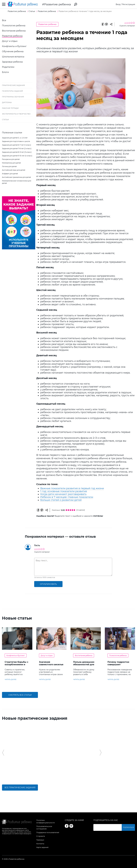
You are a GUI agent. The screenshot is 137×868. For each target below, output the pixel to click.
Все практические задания (20, 788)
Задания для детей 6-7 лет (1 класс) (16, 145)
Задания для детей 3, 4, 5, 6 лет (15, 138)
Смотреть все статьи (20, 695)
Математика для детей (11, 163)
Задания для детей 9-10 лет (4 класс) (17, 156)
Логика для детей (9, 166)
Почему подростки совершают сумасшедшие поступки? (118, 666)
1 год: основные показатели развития (64, 491)
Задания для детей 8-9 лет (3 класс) (17, 152)
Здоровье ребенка (12, 62)
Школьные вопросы (13, 57)
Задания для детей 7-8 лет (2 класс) (17, 149)
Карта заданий (42, 847)
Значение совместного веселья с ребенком (51, 665)
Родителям (8, 67)
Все (4, 20)
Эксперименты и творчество (16, 114)
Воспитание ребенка (14, 31)
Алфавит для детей (10, 174)
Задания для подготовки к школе (16, 141)
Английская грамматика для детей (16, 177)
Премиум (40, 840)
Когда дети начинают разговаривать (63, 494)
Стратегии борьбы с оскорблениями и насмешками (16, 665)
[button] (3, 753)
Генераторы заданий (12, 91)
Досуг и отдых (10, 41)
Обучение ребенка (13, 51)
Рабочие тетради (10, 108)
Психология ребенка (14, 26)
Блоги (5, 72)
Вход (118, 4)
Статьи (5, 120)
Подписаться (128, 827)
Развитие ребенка (57, 4)
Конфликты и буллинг (14, 46)
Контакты (40, 844)
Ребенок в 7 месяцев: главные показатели (67, 497)
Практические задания (13, 85)
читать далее (11, 679)
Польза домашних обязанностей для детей (84, 665)
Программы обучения (13, 97)
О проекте (41, 836)
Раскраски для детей (11, 159)
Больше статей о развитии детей (61, 500)
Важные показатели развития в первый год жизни (72, 488)
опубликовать (48, 584)
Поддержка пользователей (48, 832)
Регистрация (129, 4)
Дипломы (7, 102)
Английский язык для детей (14, 170)
